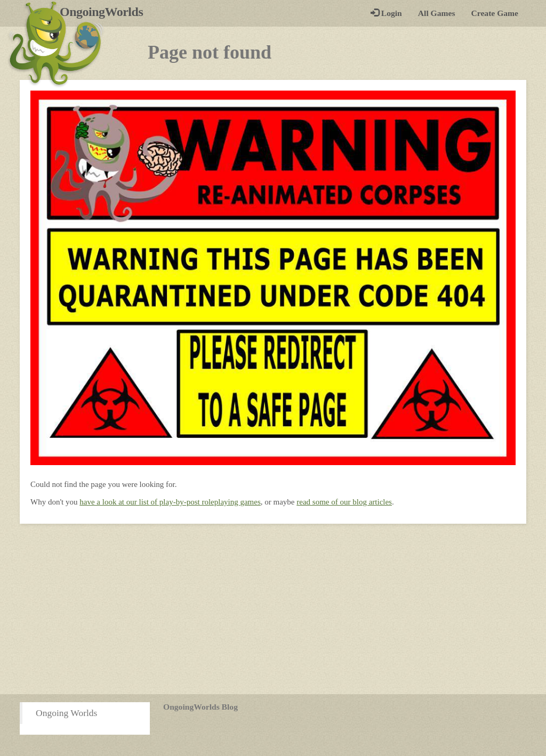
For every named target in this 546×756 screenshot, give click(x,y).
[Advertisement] (273, 609)
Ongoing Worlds (66, 713)
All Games (437, 13)
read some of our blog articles (344, 502)
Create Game (495, 13)
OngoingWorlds (105, 12)
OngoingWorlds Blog (200, 707)
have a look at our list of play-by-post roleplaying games (170, 502)
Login (386, 13)
